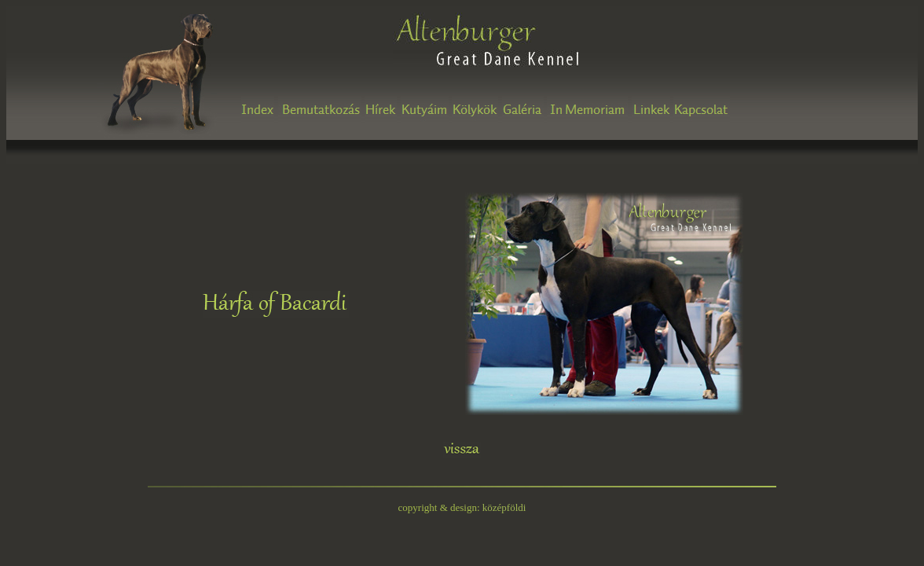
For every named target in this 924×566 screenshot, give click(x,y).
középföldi (504, 507)
